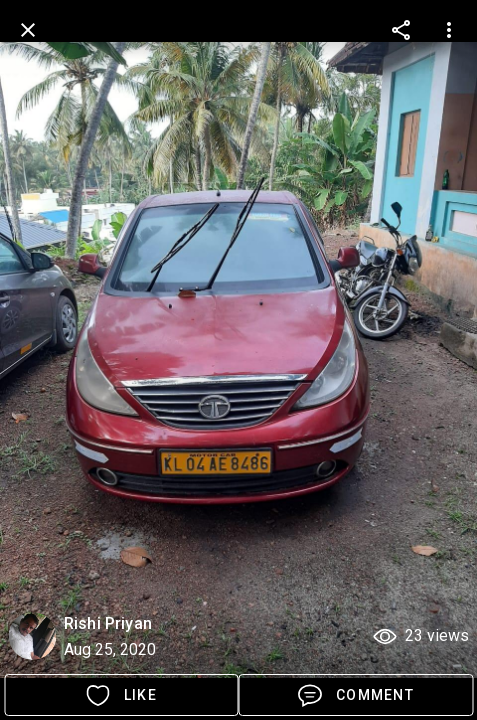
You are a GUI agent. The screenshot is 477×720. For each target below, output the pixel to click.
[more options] (401, 30)
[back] (28, 30)
